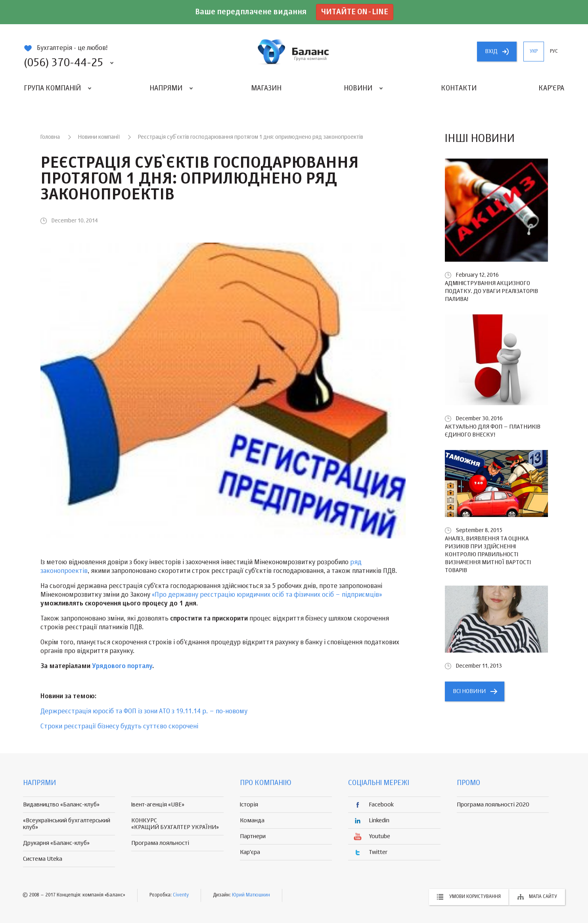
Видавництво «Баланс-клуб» (61, 805)
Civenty (181, 895)
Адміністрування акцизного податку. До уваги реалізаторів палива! (491, 291)
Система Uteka (43, 859)
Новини (358, 88)
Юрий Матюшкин (251, 895)
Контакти (459, 88)
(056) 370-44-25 (63, 63)
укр (534, 52)
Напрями (166, 88)
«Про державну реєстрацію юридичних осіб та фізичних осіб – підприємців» (267, 595)
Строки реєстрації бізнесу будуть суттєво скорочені (119, 727)
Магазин (266, 88)
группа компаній (294, 52)
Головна (50, 137)
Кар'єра (551, 88)
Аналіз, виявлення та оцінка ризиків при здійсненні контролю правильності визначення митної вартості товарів (488, 554)
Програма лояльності (160, 843)
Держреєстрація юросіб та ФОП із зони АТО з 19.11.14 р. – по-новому (144, 712)
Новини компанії (99, 137)
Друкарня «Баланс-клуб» (56, 843)
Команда (252, 821)
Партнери (253, 836)
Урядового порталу (122, 666)
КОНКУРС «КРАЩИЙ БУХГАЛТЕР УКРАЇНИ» (175, 824)
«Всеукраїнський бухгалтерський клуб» (67, 824)
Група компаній (52, 88)
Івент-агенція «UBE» (158, 805)
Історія (249, 805)
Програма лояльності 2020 (493, 805)
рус (554, 52)
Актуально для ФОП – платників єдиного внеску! (493, 431)
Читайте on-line (355, 12)
